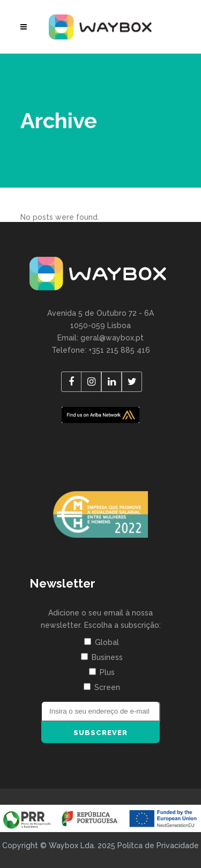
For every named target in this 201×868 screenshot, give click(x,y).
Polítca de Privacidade (158, 845)
